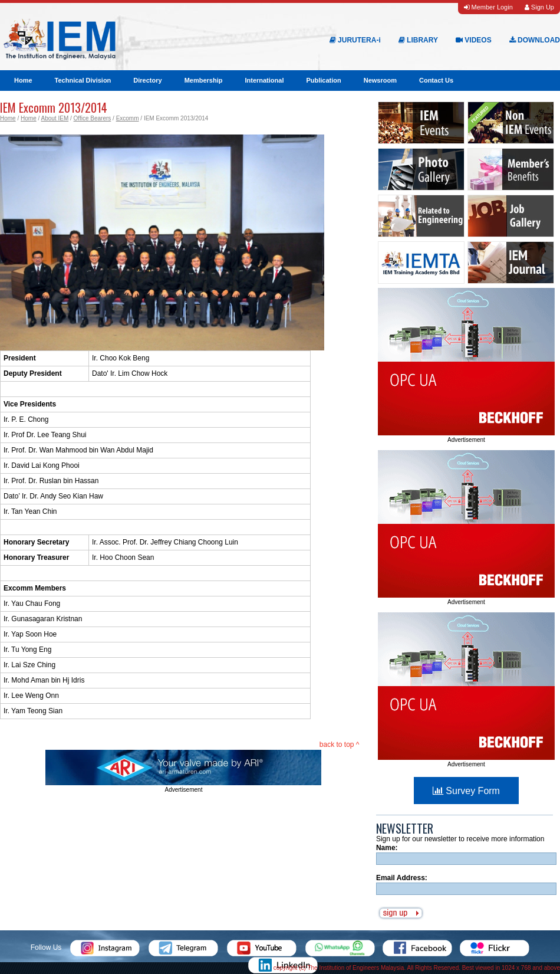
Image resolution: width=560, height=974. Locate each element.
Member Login (488, 7)
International (264, 80)
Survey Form (466, 791)
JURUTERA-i (355, 40)
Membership (204, 80)
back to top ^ (340, 745)
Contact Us (436, 80)
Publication (323, 80)
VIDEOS (474, 40)
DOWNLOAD (535, 40)
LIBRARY (418, 40)
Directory (147, 80)
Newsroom (380, 80)
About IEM (55, 118)
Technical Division (83, 80)
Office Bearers (93, 118)
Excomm (128, 118)
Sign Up (539, 7)
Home (23, 80)
